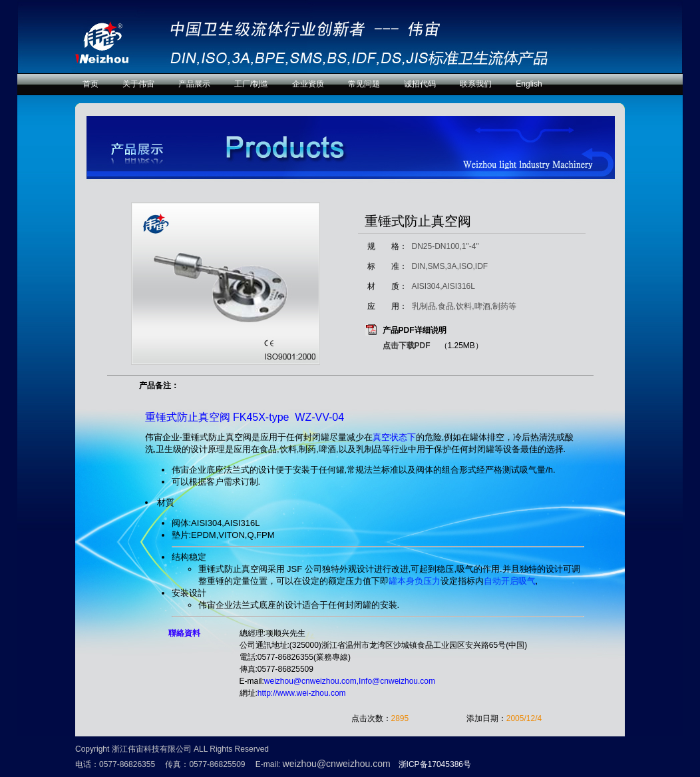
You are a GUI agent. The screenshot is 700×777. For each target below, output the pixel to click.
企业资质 (308, 84)
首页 (90, 84)
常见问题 (364, 84)
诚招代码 (420, 84)
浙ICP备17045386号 (435, 764)
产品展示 (194, 84)
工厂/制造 (251, 84)
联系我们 (476, 84)
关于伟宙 (138, 84)
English (529, 84)
